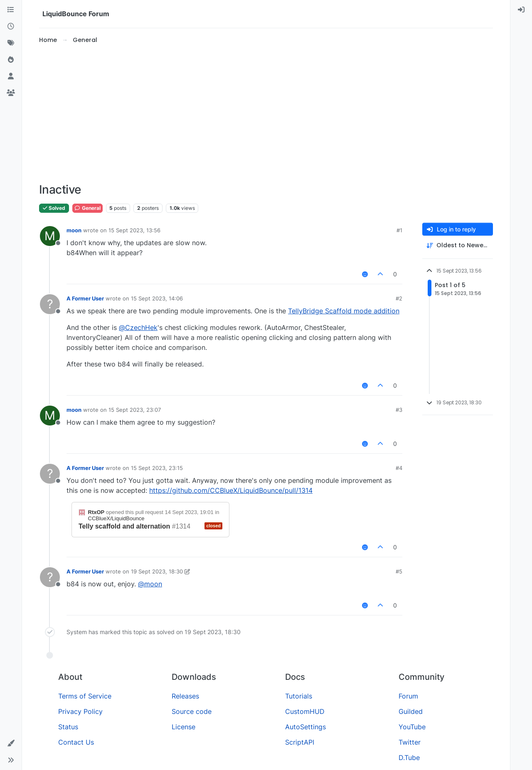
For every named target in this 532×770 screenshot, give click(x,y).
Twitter (410, 742)
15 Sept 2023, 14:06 (157, 298)
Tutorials (299, 696)
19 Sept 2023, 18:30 (157, 571)
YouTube (412, 727)
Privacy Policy (80, 711)
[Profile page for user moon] (50, 236)
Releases (185, 696)
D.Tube (409, 758)
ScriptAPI (300, 742)
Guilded (411, 711)
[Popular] (11, 60)
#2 (399, 298)
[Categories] (11, 10)
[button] (11, 743)
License (183, 727)
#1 (399, 230)
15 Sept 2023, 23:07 (135, 410)
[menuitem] (521, 10)
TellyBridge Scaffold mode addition (344, 311)
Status (68, 727)
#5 (399, 571)
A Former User (85, 298)
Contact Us (76, 742)
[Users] (11, 76)
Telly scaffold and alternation (124, 526)
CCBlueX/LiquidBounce (116, 518)
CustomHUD (305, 711)
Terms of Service (85, 696)
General (87, 208)
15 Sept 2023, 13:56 (134, 230)
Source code (192, 711)
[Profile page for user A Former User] (50, 304)
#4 (399, 468)
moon (74, 230)
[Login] (521, 10)
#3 (399, 410)
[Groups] (11, 93)
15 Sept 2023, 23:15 (157, 468)
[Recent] (11, 27)
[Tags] (11, 43)
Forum (408, 696)
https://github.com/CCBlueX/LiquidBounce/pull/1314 (231, 490)
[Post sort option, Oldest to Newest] (458, 245)
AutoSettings (305, 727)
